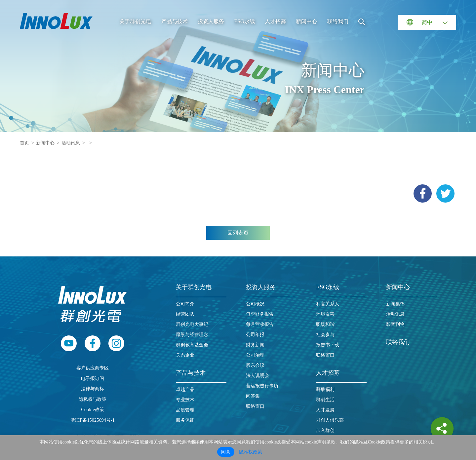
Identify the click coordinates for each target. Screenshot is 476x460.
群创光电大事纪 (192, 324)
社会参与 (325, 335)
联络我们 (338, 21)
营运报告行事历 (262, 386)
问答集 (253, 396)
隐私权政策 (251, 452)
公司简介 (185, 304)
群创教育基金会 (192, 345)
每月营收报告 (260, 324)
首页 (24, 143)
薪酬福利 (325, 389)
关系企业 (185, 355)
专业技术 (185, 400)
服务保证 (185, 420)
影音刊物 (395, 324)
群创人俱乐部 (330, 420)
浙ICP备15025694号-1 (93, 420)
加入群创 (325, 430)
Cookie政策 (93, 409)
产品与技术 (175, 21)
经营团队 (185, 314)
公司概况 (255, 304)
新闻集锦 (395, 304)
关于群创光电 (135, 21)
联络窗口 (255, 406)
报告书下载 (328, 345)
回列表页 (238, 233)
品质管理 (185, 410)
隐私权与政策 (93, 399)
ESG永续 (244, 21)
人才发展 (325, 410)
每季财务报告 (260, 314)
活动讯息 (71, 143)
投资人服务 (211, 21)
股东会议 (255, 365)
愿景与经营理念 (192, 335)
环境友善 (325, 314)
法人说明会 (258, 376)
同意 (226, 452)
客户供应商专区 (93, 368)
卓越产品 (185, 389)
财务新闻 (255, 345)
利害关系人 (328, 304)
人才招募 (275, 21)
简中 (427, 22)
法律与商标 (93, 389)
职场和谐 (325, 324)
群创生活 (325, 400)
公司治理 (255, 355)
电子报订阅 (93, 378)
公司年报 (255, 335)
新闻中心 (306, 21)
